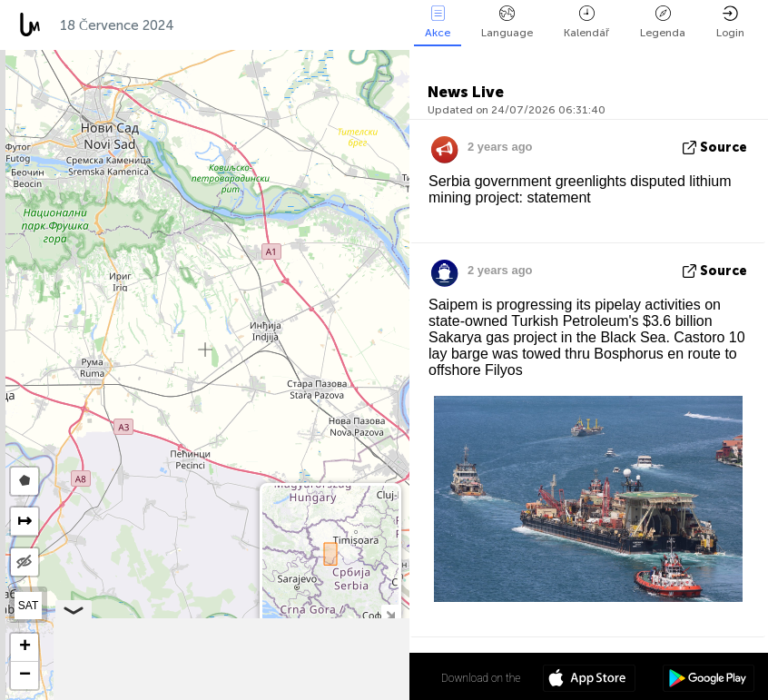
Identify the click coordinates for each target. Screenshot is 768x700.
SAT (28, 606)
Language (507, 22)
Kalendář (586, 22)
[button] (25, 648)
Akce (438, 22)
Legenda (663, 22)
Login (730, 22)
